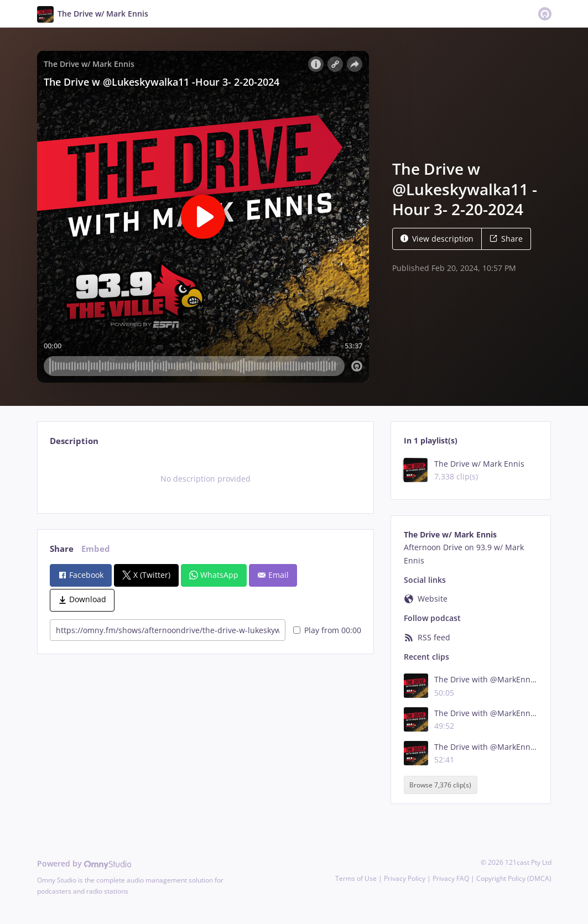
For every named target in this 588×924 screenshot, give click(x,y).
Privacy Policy (405, 878)
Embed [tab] (96, 549)
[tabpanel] (205, 479)
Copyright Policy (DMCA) (514, 878)
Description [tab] (74, 441)
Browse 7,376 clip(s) (440, 785)
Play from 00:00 (327, 630)
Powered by (84, 863)
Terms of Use (356, 878)
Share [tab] (62, 549)
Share (506, 239)
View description (437, 239)
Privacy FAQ (451, 878)
